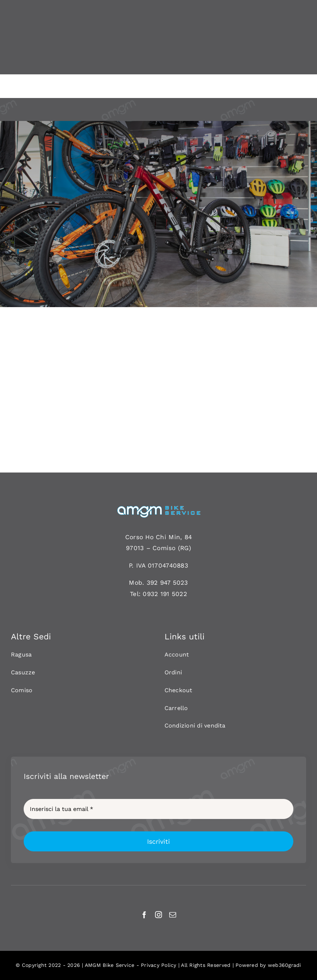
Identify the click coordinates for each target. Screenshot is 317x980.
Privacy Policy (159, 965)
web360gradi (285, 965)
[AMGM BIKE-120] (159, 508)
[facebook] (144, 915)
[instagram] (158, 915)
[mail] (173, 915)
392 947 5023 (167, 583)
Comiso (164, 548)
